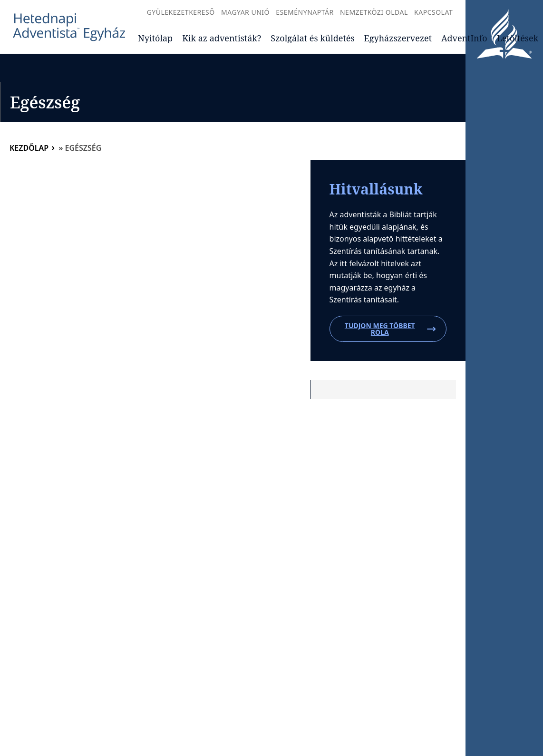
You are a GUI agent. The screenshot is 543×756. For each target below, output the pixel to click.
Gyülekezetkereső (181, 12)
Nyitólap (155, 38)
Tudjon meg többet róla (390, 329)
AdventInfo (464, 38)
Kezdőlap (29, 148)
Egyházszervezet (398, 38)
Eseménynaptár (305, 12)
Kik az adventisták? (222, 38)
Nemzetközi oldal (374, 12)
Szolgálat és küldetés (312, 38)
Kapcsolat (433, 12)
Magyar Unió (245, 12)
